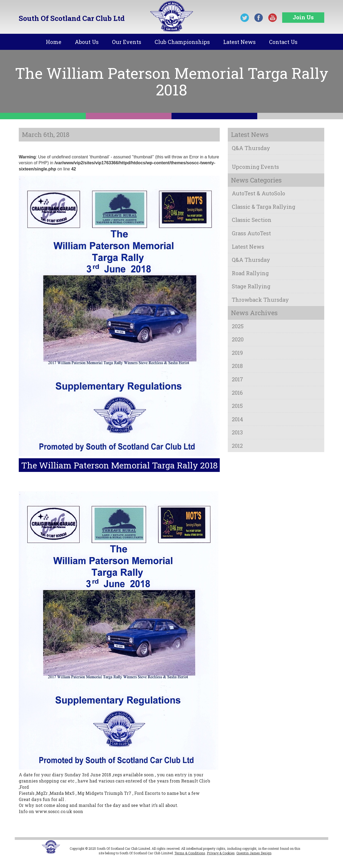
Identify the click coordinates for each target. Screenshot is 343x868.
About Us (87, 42)
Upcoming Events (255, 167)
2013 (237, 432)
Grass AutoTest (251, 233)
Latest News (239, 42)
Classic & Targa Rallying (264, 207)
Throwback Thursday (260, 300)
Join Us (303, 17)
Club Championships (182, 42)
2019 (237, 353)
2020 (238, 339)
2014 (237, 419)
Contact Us (283, 42)
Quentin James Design (254, 853)
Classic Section (252, 220)
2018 (237, 366)
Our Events (127, 42)
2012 (237, 446)
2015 (237, 406)
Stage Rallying (251, 286)
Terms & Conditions (190, 853)
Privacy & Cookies (221, 853)
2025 (238, 326)
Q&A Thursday (251, 148)
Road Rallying (250, 273)
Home (54, 42)
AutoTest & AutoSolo (258, 193)
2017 (237, 379)
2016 (237, 393)
